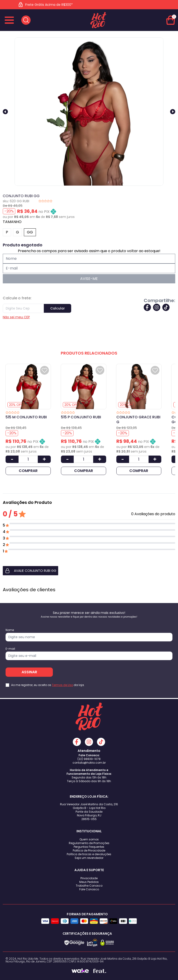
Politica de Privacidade (89, 850)
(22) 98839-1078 (89, 759)
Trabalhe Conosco (89, 886)
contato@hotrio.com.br (89, 763)
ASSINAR (29, 672)
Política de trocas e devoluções (89, 854)
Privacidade (89, 878)
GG (30, 232)
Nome (10, 630)
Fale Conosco (89, 889)
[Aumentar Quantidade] (44, 459)
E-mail (10, 649)
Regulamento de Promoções (89, 843)
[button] (89, 571)
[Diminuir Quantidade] (12, 459)
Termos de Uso (62, 685)
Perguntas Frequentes (89, 847)
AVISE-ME (89, 279)
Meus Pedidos (89, 882)
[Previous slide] (5, 112)
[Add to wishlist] (44, 370)
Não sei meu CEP (16, 317)
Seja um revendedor (89, 858)
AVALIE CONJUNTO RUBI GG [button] (30, 571)
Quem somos (89, 839)
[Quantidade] (28, 459)
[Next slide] (173, 112)
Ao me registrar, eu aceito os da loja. (48, 685)
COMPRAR (28, 471)
